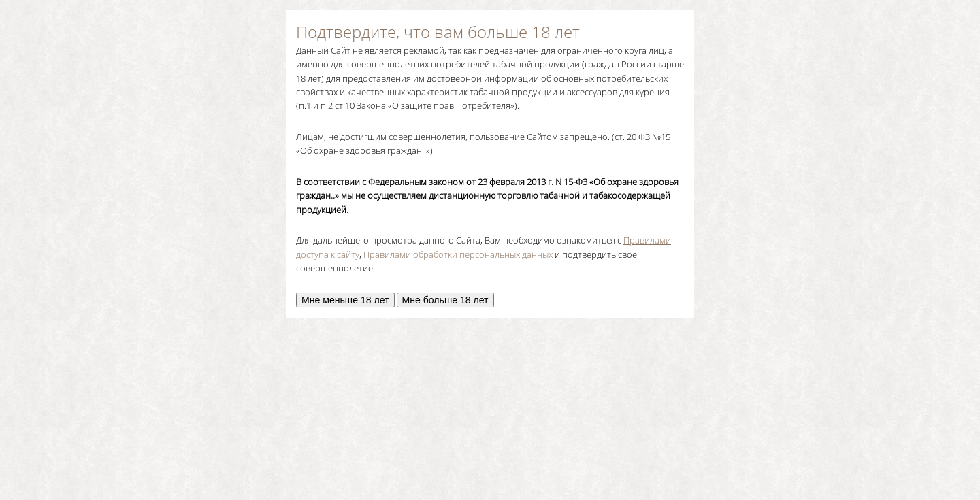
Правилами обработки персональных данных (458, 254)
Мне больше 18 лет (445, 300)
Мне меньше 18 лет (345, 300)
